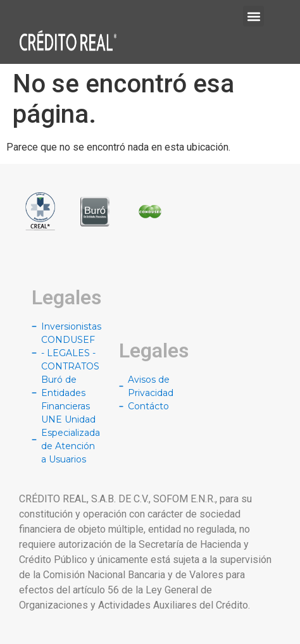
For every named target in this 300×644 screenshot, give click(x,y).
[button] (253, 16)
